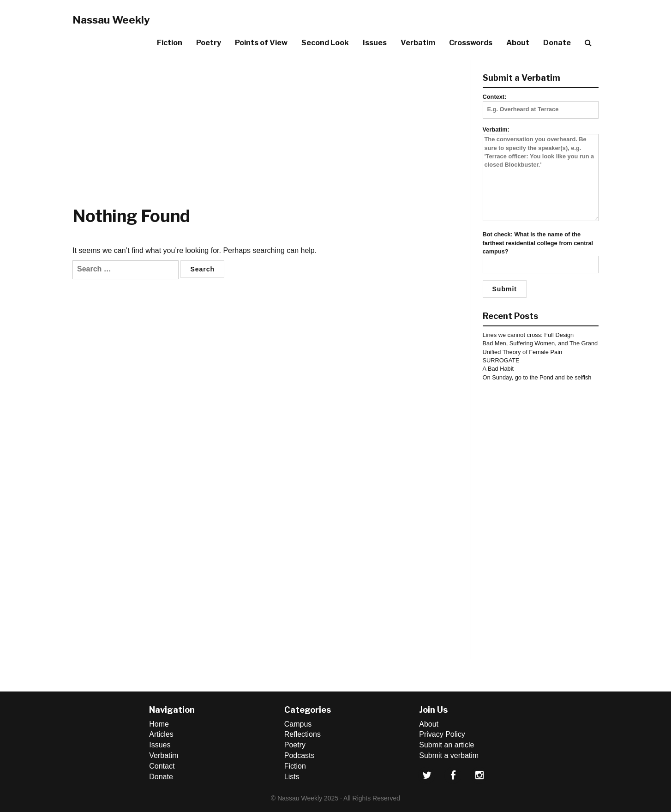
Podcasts (300, 755)
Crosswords (471, 43)
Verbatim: (541, 174)
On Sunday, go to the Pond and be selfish (537, 377)
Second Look (325, 43)
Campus (298, 724)
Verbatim (418, 43)
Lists (292, 777)
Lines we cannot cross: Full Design (528, 335)
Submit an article (446, 745)
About (518, 43)
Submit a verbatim (449, 755)
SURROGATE (501, 360)
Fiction (170, 43)
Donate (557, 43)
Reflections (303, 734)
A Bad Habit (498, 369)
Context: (541, 103)
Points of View (261, 43)
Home (159, 724)
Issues (375, 43)
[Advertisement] (268, 124)
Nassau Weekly (111, 20)
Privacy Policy (442, 734)
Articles (161, 734)
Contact (162, 766)
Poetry (209, 43)
